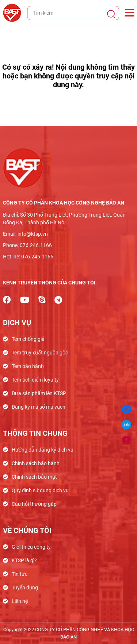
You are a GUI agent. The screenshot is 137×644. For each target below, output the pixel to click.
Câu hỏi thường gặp (34, 504)
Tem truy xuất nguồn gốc (40, 353)
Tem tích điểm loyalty (35, 380)
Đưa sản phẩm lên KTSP (39, 393)
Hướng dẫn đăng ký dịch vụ (43, 450)
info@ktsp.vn (33, 234)
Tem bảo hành (28, 366)
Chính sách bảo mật (34, 477)
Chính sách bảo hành (36, 463)
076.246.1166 (36, 245)
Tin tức (20, 574)
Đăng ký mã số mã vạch (39, 407)
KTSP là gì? (24, 560)
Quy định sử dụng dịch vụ (40, 490)
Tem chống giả (28, 339)
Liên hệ (20, 601)
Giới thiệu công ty (31, 547)
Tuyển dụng (25, 588)
